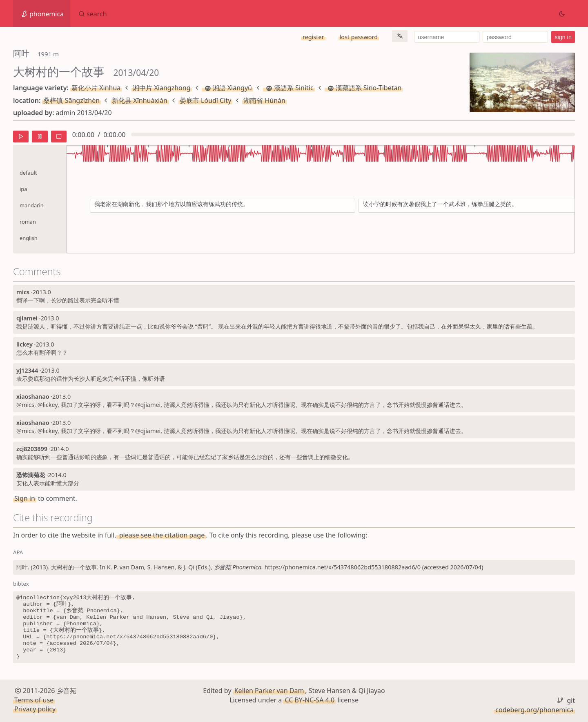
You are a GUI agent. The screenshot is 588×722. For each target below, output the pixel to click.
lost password (359, 37)
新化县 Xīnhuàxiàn (140, 100)
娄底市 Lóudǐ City (205, 100)
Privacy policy (35, 709)
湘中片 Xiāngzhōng (161, 88)
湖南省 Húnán (264, 100)
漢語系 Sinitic (289, 88)
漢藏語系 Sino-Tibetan (364, 88)
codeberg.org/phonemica (535, 710)
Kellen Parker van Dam (269, 691)
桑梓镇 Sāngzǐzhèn (71, 100)
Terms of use (34, 700)
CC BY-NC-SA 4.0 (310, 700)
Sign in (25, 498)
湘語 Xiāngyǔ (227, 88)
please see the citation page (161, 535)
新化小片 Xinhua (96, 88)
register (313, 37)
